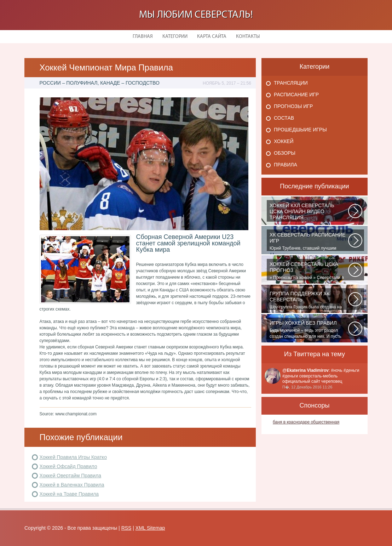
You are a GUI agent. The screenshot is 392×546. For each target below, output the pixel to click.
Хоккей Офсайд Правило (68, 466)
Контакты (248, 37)
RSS (126, 528)
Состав (284, 118)
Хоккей (284, 141)
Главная (143, 37)
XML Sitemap (150, 528)
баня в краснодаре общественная (306, 422)
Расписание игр (296, 95)
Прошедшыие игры (300, 130)
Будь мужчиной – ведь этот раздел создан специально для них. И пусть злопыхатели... (309, 330)
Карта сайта (212, 37)
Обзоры (285, 153)
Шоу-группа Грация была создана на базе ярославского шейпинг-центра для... (309, 300)
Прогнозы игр (293, 106)
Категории (175, 37)
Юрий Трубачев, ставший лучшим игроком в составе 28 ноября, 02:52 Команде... (309, 241)
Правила (286, 165)
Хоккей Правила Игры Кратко (73, 457)
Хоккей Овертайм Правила (71, 476)
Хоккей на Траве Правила (69, 494)
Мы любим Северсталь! (196, 15)
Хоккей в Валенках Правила (72, 485)
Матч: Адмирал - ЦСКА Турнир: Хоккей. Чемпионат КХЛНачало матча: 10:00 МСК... (309, 212)
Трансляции (291, 83)
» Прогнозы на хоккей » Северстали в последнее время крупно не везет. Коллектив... (309, 271)
